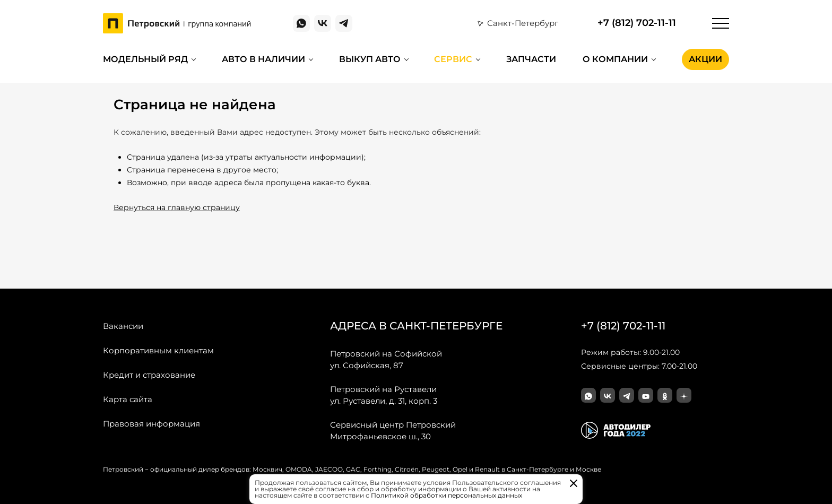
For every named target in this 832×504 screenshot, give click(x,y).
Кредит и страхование (149, 375)
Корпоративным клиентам (158, 350)
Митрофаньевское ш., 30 (393, 430)
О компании (615, 59)
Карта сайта (128, 399)
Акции (705, 59)
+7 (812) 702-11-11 (637, 23)
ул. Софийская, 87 (386, 359)
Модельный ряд (145, 59)
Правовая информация (151, 424)
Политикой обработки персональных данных (447, 495)
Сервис (453, 59)
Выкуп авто (370, 59)
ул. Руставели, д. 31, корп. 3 (384, 395)
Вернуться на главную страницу (177, 207)
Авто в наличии (263, 59)
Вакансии (123, 326)
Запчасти (531, 59)
